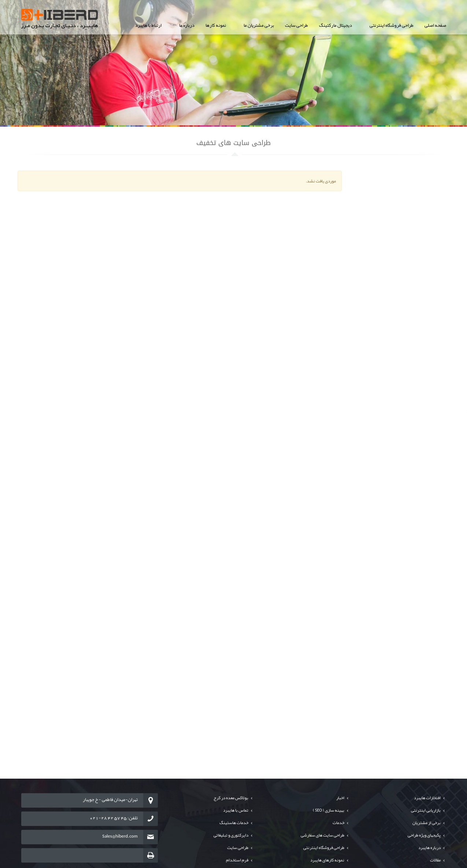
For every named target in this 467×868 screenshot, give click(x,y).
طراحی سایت (296, 25)
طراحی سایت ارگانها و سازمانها (411, 229)
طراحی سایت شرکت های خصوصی (407, 179)
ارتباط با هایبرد (148, 25)
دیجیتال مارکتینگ (336, 25)
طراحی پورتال (425, 212)
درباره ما (187, 25)
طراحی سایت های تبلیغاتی (414, 278)
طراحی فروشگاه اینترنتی (392, 25)
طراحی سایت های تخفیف (415, 262)
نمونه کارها (216, 25)
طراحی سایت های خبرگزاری (413, 245)
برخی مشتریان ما (259, 25)
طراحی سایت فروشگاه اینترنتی (410, 196)
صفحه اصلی (435, 25)
